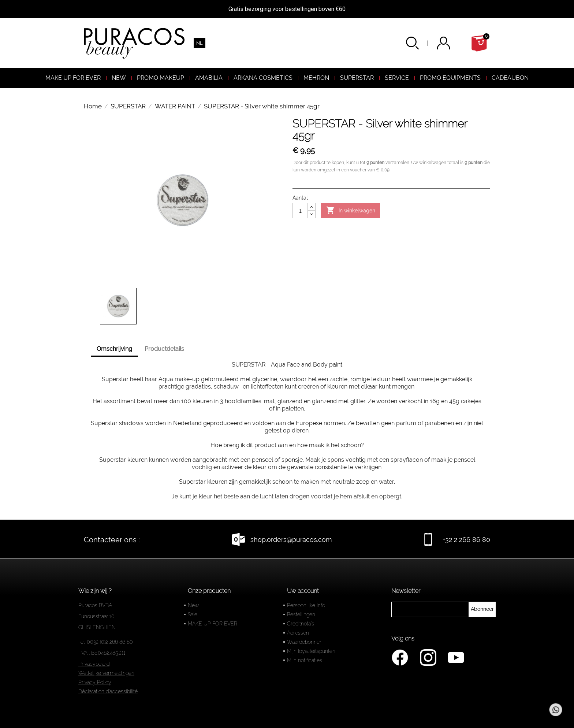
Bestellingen (301, 614)
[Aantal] (300, 211)
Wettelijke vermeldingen (106, 673)
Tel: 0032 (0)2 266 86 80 (106, 642)
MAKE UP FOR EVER (213, 624)
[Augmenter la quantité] (312, 207)
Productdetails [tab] (164, 349)
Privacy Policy (95, 682)
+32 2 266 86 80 (466, 540)
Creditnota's (301, 624)
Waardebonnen (305, 642)
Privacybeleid (94, 664)
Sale (193, 614)
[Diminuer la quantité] (312, 214)
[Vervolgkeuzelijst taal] (200, 43)
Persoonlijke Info (306, 605)
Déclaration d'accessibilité (108, 691)
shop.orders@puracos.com (291, 540)
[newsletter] (482, 609)
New (193, 605)
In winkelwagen (351, 211)
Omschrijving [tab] (114, 349)
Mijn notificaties (305, 660)
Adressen (298, 633)
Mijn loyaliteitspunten (311, 651)
